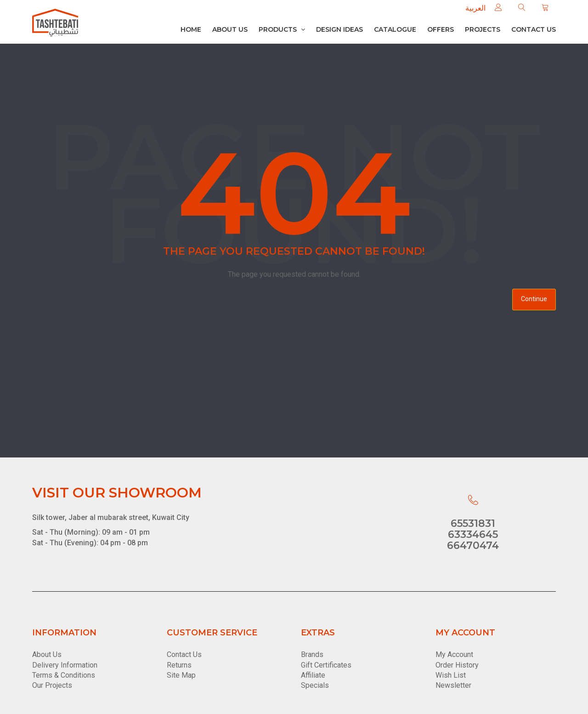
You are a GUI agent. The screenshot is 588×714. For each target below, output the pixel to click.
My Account (454, 654)
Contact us (534, 29)
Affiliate (313, 675)
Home (191, 29)
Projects (483, 29)
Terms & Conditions (64, 675)
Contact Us (184, 654)
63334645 (473, 534)
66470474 (473, 545)
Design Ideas (339, 29)
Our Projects (52, 685)
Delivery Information (65, 665)
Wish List (451, 675)
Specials (315, 685)
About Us (230, 29)
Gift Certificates (326, 665)
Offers (441, 29)
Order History (457, 665)
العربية (475, 8)
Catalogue (395, 29)
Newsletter (453, 685)
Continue (534, 299)
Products (282, 29)
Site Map (181, 675)
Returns (179, 665)
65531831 (473, 523)
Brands (312, 654)
